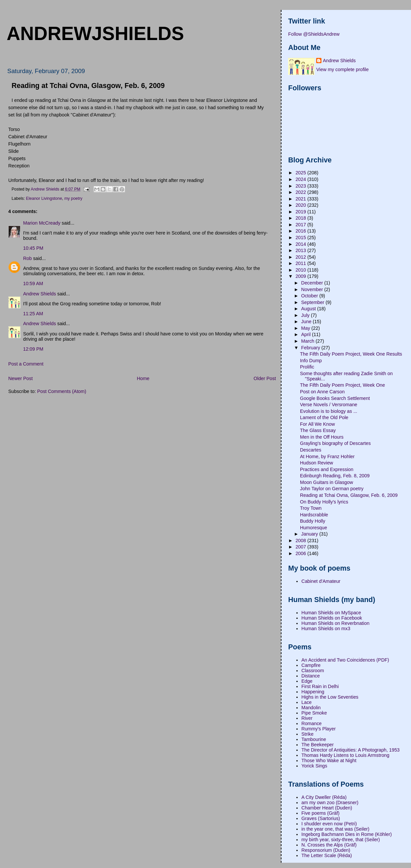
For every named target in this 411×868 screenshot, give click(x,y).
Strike (307, 734)
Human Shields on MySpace (331, 613)
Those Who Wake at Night (329, 760)
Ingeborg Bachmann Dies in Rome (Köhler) (346, 834)
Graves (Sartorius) (321, 818)
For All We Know (317, 424)
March (309, 341)
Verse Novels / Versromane (329, 405)
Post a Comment (26, 364)
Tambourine (314, 739)
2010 (301, 270)
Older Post (265, 378)
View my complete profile (342, 69)
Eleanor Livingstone (44, 198)
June (307, 322)
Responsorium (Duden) (326, 850)
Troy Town (311, 508)
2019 (301, 212)
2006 (301, 553)
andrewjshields (95, 33)
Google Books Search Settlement (335, 398)
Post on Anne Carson (322, 392)
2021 (301, 199)
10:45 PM (33, 248)
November (313, 289)
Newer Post (20, 378)
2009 (301, 276)
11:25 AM (33, 314)
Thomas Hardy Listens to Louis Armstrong (345, 755)
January (310, 534)
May (306, 328)
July (306, 315)
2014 (301, 244)
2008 (301, 541)
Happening (313, 692)
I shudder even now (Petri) (329, 824)
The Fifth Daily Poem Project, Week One (342, 385)
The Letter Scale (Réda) (327, 855)
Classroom (313, 671)
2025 (301, 173)
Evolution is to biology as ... (329, 411)
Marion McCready (42, 223)
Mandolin (311, 708)
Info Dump (311, 361)
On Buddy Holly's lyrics (324, 502)
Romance (311, 723)
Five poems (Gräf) (320, 813)
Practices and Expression (327, 469)
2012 (301, 257)
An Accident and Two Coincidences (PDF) (345, 660)
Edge (307, 681)
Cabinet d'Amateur (321, 581)
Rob (27, 258)
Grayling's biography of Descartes (335, 443)
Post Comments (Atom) (62, 391)
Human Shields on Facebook (332, 618)
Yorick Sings (314, 766)
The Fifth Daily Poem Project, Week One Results (351, 354)
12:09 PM (33, 349)
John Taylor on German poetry (332, 489)
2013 (301, 250)
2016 (301, 231)
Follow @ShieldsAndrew (314, 34)
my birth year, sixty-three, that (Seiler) (341, 840)
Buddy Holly (313, 521)
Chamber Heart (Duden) (327, 808)
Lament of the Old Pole (324, 417)
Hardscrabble (314, 515)
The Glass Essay (318, 430)
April (307, 334)
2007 (301, 547)
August (309, 309)
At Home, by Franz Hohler (327, 456)
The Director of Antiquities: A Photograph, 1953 (350, 750)
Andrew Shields (39, 294)
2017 (301, 225)
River (307, 718)
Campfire (311, 665)
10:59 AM (33, 283)
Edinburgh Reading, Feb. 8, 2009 (335, 476)
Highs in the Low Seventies (330, 697)
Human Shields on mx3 (326, 629)
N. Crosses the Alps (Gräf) (329, 845)
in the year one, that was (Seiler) (335, 829)
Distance (311, 676)
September (314, 302)
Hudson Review (317, 463)
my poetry (74, 198)
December (313, 283)
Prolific (307, 367)
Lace (306, 702)
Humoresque (314, 528)
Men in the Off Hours (322, 437)
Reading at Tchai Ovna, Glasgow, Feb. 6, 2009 (349, 495)
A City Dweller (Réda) (324, 797)
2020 (301, 205)
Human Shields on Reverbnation (335, 623)
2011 (301, 263)
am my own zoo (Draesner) (330, 803)
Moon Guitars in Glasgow (327, 482)
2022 (301, 192)
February (311, 348)
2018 (301, 218)
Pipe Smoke (314, 713)
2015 (301, 238)
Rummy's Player (318, 729)
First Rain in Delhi (320, 686)
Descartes (311, 450)
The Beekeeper (318, 745)
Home (143, 378)
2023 (301, 186)
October (310, 296)
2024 (301, 179)
